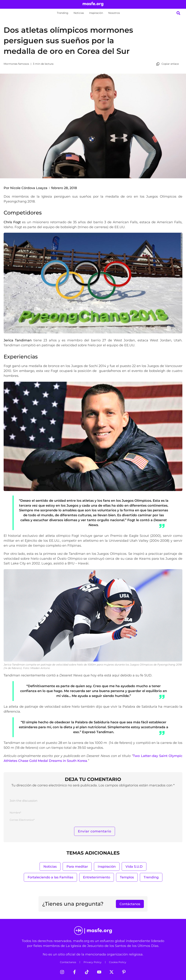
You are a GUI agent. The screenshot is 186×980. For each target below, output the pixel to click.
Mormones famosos (16, 64)
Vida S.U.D (134, 866)
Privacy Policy (93, 962)
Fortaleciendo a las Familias (50, 877)
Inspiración (96, 13)
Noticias (79, 13)
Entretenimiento (97, 877)
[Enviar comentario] (95, 831)
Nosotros (114, 13)
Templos (127, 877)
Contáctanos (68, 962)
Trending (63, 13)
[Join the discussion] (93, 801)
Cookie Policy (118, 962)
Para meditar (77, 866)
